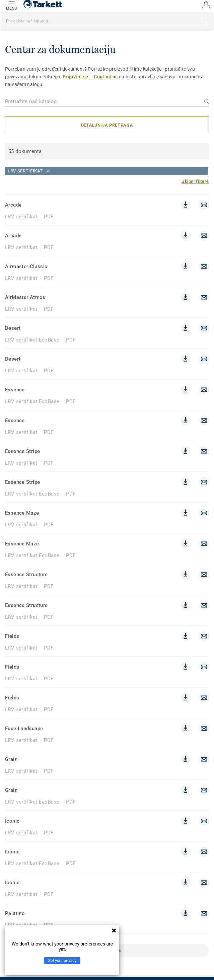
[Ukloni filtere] (195, 181)
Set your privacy (62, 961)
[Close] (107, 171)
